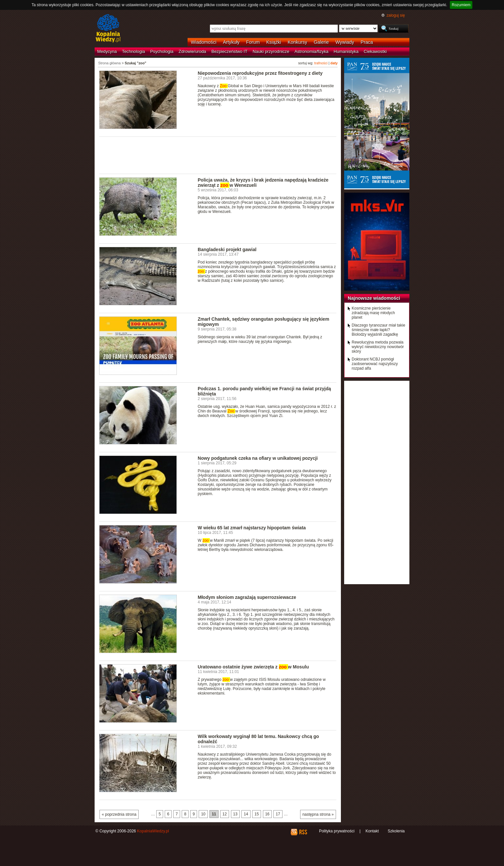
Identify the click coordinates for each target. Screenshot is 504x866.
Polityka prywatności (337, 831)
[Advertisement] (218, 155)
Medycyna (107, 51)
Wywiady (345, 42)
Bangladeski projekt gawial (227, 249)
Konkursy (298, 42)
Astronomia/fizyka (312, 51)
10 (203, 814)
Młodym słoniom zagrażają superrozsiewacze (247, 597)
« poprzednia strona (119, 814)
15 (257, 814)
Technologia (133, 51)
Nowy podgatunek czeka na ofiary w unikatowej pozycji (258, 458)
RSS (303, 832)
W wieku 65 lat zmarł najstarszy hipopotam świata (252, 528)
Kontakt (372, 831)
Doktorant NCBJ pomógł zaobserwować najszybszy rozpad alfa (375, 364)
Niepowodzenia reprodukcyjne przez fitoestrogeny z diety (260, 73)
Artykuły (231, 42)
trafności (321, 63)
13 (235, 814)
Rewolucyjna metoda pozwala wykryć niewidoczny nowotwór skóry (378, 347)
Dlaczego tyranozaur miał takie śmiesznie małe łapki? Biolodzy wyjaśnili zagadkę (378, 330)
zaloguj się (396, 15)
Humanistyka (346, 51)
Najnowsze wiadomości (374, 298)
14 (246, 814)
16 (267, 814)
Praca (367, 42)
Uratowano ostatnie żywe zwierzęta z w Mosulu (253, 667)
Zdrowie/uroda (192, 51)
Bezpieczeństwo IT (229, 51)
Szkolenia (396, 831)
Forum (253, 42)
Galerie (321, 42)
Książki (274, 42)
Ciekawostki (375, 51)
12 (225, 814)
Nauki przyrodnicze (271, 51)
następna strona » (318, 814)
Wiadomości (204, 42)
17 (278, 814)
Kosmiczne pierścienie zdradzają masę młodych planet (373, 313)
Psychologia (162, 51)
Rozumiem (461, 5)
